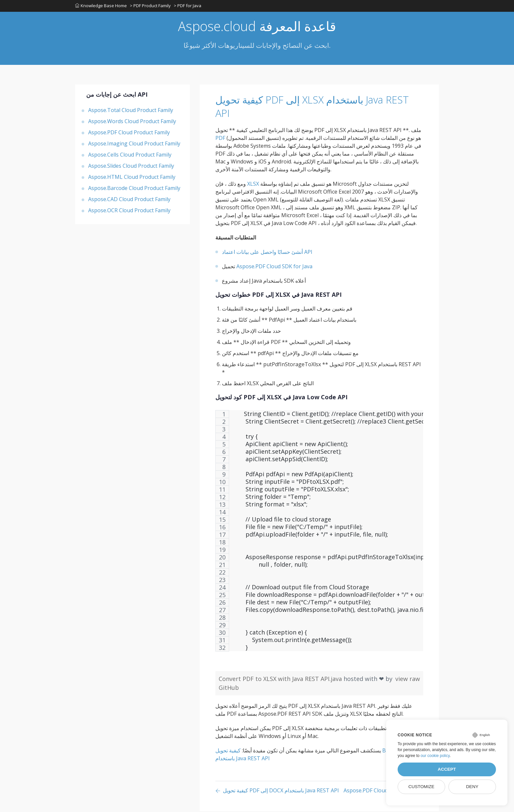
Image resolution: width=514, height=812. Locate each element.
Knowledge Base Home (101, 6)
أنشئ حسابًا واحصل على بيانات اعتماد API (267, 253)
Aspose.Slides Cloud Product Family (131, 167)
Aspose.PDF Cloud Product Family (129, 133)
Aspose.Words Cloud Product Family (132, 122)
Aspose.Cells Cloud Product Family (130, 156)
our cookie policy (435, 756)
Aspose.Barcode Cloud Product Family (134, 189)
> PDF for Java (188, 6)
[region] (319, 535)
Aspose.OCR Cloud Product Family (129, 211)
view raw (408, 680)
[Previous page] (277, 792)
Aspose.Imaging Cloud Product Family (134, 144)
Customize (421, 787)
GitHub (229, 689)
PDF (220, 139)
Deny (472, 787)
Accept (447, 769)
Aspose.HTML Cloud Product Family (132, 178)
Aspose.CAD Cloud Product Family (129, 200)
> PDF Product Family (151, 6)
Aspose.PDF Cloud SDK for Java (274, 267)
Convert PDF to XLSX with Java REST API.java (281, 680)
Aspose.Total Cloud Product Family (131, 111)
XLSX (253, 185)
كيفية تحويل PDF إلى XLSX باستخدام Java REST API (310, 107)
